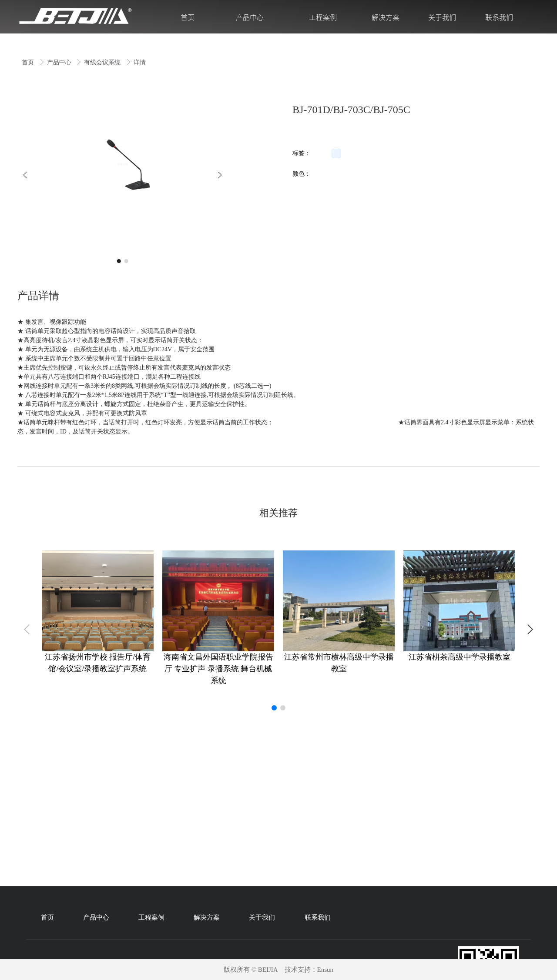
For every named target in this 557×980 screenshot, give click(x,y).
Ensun (325, 970)
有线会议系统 (103, 62)
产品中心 (60, 62)
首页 (29, 62)
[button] (25, 175)
